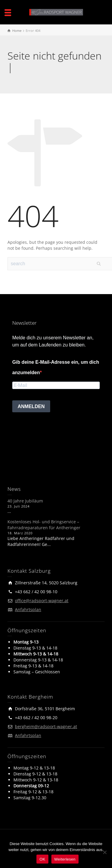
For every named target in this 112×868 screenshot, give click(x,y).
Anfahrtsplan (28, 609)
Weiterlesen (65, 859)
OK (42, 859)
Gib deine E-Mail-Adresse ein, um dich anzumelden (56, 367)
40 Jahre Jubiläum (25, 501)
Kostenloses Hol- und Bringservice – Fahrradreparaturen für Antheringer (44, 525)
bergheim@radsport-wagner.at (46, 726)
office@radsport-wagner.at (42, 601)
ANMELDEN (31, 406)
